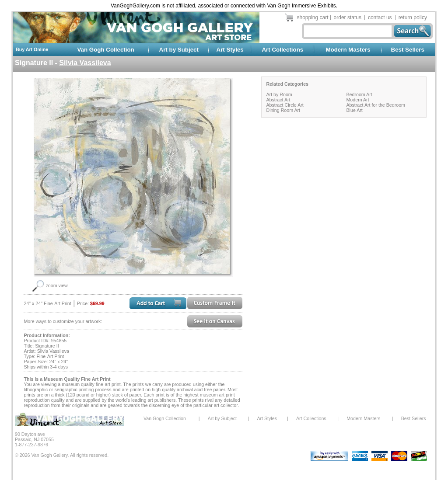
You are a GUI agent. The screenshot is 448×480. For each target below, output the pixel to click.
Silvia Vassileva (85, 63)
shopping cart (313, 17)
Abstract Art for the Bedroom (375, 105)
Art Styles (230, 50)
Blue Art (354, 110)
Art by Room (279, 94)
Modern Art (357, 100)
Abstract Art (278, 100)
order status (348, 17)
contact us (380, 17)
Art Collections (282, 50)
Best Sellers (408, 50)
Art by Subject (179, 50)
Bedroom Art (359, 94)
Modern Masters (348, 50)
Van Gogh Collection (105, 50)
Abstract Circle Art (285, 105)
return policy (413, 17)
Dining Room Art (283, 110)
